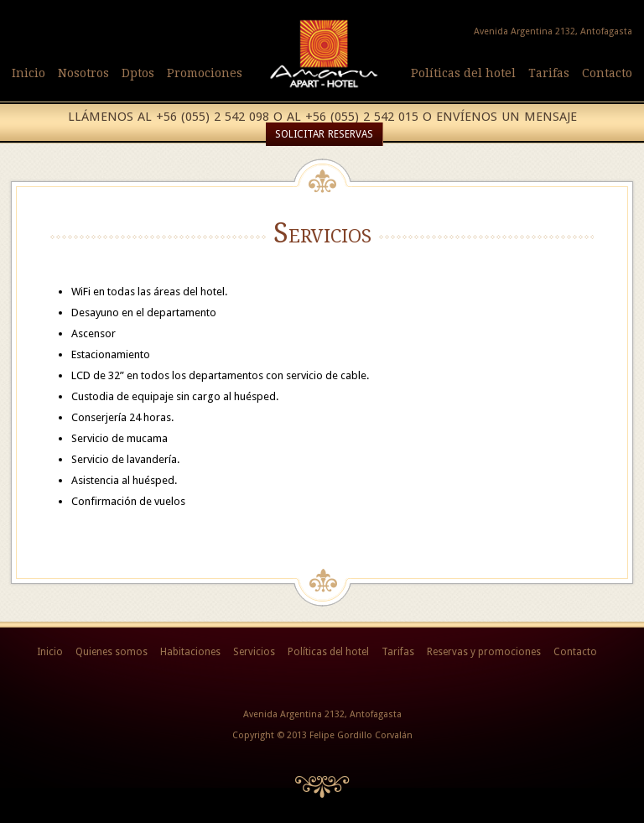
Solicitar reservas (324, 134)
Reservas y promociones (484, 652)
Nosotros (83, 73)
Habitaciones (190, 652)
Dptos (138, 73)
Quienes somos (112, 652)
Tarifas (549, 73)
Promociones (205, 73)
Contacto (607, 73)
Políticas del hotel (463, 73)
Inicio (29, 73)
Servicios (254, 652)
